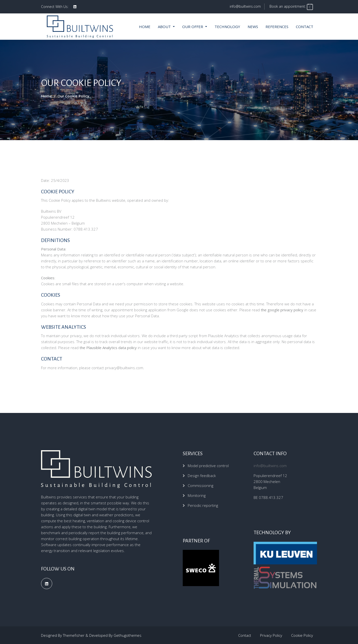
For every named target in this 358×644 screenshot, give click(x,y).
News (253, 26)
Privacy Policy (271, 635)
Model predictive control (208, 465)
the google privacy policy (282, 310)
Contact (305, 26)
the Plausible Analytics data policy (108, 347)
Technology (227, 26)
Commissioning (201, 485)
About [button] (165, 26)
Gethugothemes (128, 635)
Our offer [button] (193, 26)
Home (145, 26)
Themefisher (74, 635)
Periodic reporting (203, 505)
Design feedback (202, 475)
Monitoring (197, 495)
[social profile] (75, 7)
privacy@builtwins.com (124, 367)
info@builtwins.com (245, 6)
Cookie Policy (302, 635)
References (277, 26)
